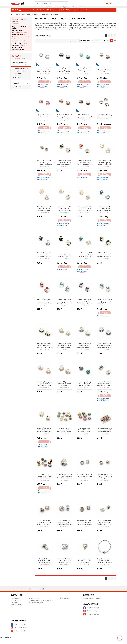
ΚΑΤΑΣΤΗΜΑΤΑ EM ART (66, 598)
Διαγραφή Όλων (25, 59)
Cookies (13, 607)
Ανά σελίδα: (99, 41)
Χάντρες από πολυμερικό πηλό (21, 38)
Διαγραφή (28, 65)
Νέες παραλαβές (39, 10)
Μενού (17, 10)
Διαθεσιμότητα (18, 63)
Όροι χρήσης (14, 603)
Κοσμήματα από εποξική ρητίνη (19, 27)
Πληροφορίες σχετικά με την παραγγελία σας (41, 601)
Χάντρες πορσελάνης (19, 50)
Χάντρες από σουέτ (19, 35)
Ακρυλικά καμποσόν (19, 47)
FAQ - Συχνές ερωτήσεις (35, 598)
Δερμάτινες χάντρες (19, 41)
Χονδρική (77, 10)
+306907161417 (78, 7)
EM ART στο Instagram (91, 611)
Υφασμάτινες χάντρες (19, 43)
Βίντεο (86, 10)
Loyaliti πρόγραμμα (16, 598)
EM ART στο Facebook (91, 608)
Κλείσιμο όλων (16, 23)
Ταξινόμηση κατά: (74, 41)
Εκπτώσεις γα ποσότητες (18, 77)
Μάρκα (16, 83)
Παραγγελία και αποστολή (35, 603)
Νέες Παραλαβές (21, 71)
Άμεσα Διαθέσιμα (21, 69)
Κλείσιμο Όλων (16, 59)
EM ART (19, 87)
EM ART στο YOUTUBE (91, 614)
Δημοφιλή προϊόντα (64, 10)
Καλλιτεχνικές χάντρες (20, 33)
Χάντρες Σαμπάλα (19, 45)
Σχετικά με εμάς (15, 601)
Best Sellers (20, 73)
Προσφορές (51, 10)
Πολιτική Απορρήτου (16, 605)
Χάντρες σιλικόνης (18, 30)
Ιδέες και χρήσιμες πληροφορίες (92, 598)
